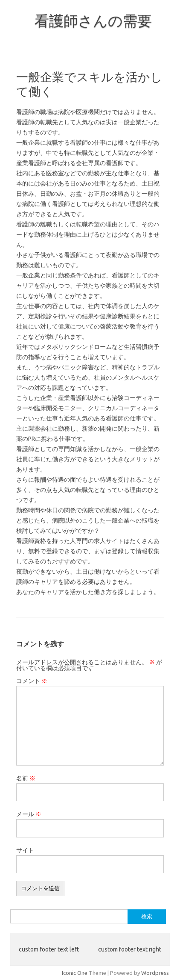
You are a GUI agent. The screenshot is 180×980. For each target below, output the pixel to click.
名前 (26, 778)
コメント (32, 681)
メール (29, 814)
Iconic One (75, 973)
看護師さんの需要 (93, 20)
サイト (25, 850)
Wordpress (155, 973)
